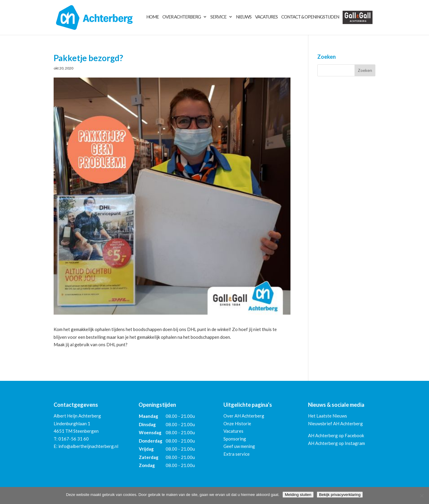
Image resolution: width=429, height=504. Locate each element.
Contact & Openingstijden (310, 17)
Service (218, 17)
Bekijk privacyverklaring (340, 495)
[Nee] (422, 496)
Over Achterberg (182, 17)
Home (153, 17)
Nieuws (244, 17)
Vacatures (266, 17)
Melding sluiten (298, 495)
